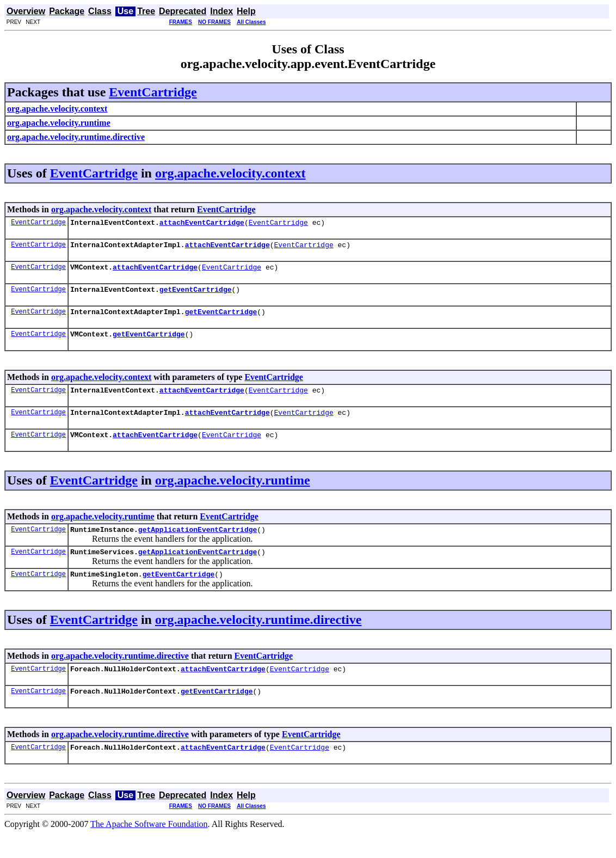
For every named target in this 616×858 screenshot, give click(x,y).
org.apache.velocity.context (230, 173)
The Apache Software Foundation (149, 848)
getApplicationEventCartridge (198, 546)
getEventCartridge (196, 296)
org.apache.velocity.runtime (233, 495)
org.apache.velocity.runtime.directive (258, 639)
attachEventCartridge (202, 224)
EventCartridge (153, 92)
